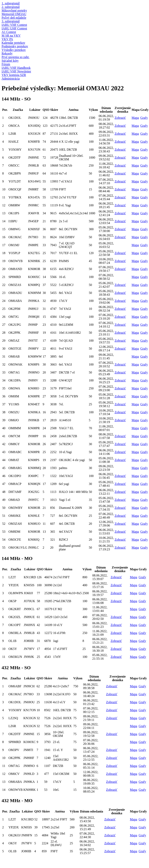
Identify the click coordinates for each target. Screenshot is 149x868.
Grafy (144, 118)
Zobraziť (120, 118)
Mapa (135, 118)
